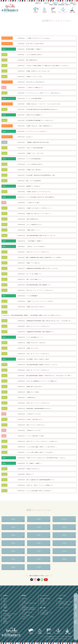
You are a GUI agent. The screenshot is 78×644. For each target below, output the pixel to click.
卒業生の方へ (56, 3)
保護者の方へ (73, 3)
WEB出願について (25, 602)
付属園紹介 (5, 608)
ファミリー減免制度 (26, 615)
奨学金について (25, 618)
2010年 (39, 559)
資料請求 (70, 637)
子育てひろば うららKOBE (64, 608)
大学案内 (36, 12)
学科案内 (45, 12)
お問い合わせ (65, 637)
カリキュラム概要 (7, 617)
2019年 (39, 535)
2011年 (13, 559)
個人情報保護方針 (50, 637)
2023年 (13, 527)
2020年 (13, 535)
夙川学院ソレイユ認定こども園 (65, 602)
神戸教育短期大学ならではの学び (10, 614)
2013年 (39, 551)
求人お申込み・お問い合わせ (46, 612)
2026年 (13, 519)
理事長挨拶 (5, 599)
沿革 (4, 603)
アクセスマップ (58, 637)
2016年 (39, 543)
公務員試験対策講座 (44, 614)
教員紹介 (5, 620)
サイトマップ (43, 637)
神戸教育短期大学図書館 (45, 599)
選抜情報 (53, 12)
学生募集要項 (24, 599)
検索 (74, 5)
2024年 (64, 519)
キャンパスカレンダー (45, 605)
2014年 (13, 551)
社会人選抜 (24, 614)
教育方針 (5, 602)
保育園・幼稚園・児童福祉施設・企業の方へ (60, 5)
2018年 (64, 535)
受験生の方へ (39, 3)
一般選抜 (23, 611)
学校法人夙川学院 (62, 595)
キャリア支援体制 (44, 611)
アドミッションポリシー (27, 600)
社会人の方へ (65, 3)
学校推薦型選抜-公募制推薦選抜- (28, 609)
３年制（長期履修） (7, 615)
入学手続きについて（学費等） (28, 617)
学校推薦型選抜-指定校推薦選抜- (28, 608)
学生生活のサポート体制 (45, 603)
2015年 (64, 543)
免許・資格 (5, 623)
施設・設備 (42, 600)
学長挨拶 (5, 600)
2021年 (64, 527)
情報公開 (5, 605)
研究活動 (5, 606)
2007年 (39, 567)
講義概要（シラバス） (8, 618)
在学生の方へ (47, 3)
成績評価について (7, 621)
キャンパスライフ (63, 12)
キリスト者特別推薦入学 (27, 612)
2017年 (13, 543)
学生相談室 (42, 602)
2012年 (64, 551)
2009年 (64, 559)
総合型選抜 (24, 606)
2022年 (39, 527)
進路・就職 (72, 12)
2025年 (39, 519)
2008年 (13, 567)
